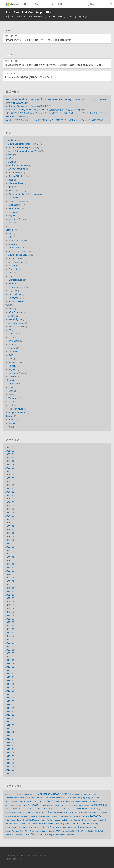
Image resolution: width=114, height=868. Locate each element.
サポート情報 (55, 4)
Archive (9, 155)
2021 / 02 (10, 622)
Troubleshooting (35, 831)
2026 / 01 (10, 454)
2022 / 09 (10, 571)
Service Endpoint (61, 827)
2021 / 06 (10, 609)
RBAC (68, 824)
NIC (10, 226)
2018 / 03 (10, 701)
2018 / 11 (10, 677)
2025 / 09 (10, 464)
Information (14, 352)
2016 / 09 (10, 753)
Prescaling (9, 824)
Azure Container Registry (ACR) (24, 147)
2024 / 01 (10, 523)
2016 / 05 (10, 763)
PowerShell (102, 820)
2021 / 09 (10, 598)
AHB (11, 309)
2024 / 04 (10, 512)
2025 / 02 (10, 482)
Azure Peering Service (19, 255)
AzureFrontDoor (16, 262)
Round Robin (22, 827)
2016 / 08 (10, 756)
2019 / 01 (10, 670)
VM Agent (65, 831)
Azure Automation (17, 169)
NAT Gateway (64, 816)
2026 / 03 (10, 447)
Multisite (12, 223)
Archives (39, 4)
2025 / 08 (10, 468)
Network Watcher (47, 820)
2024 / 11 (10, 492)
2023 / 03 (10, 554)
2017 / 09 (10, 722)
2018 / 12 (10, 674)
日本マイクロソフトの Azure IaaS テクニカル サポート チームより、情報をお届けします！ (48, 17)
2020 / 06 (10, 646)
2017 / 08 (10, 725)
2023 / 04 (10, 550)
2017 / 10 (10, 718)
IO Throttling (14, 198)
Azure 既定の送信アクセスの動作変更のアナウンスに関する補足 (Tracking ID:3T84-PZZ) (53, 65)
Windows (13, 398)
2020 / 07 (10, 643)
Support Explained (17, 412)
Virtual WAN (99, 831)
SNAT (36, 827)
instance (63, 835)
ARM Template (15, 312)
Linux (11, 359)
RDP (73, 824)
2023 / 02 (10, 557)
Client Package (16, 183)
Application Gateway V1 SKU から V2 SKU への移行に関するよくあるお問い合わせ (45, 110)
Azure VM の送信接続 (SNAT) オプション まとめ (31, 77)
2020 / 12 (10, 626)
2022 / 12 (10, 564)
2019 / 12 (10, 660)
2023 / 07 (10, 543)
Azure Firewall (15, 248)
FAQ (11, 283)
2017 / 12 (10, 711)
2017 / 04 (10, 739)
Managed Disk (15, 212)
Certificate (13, 269)
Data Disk (13, 334)
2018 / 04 (10, 698)
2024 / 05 (10, 509)
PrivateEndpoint (32, 824)
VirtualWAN (9, 835)
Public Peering (59, 824)
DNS (11, 187)
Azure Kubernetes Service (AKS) (24, 151)
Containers (11, 140)
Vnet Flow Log (20, 835)
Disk (10, 337)
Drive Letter (14, 341)
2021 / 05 (10, 612)
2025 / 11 (10, 458)
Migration (13, 216)
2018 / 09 (10, 684)
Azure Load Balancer (18, 251)
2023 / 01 (10, 561)
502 (10, 237)
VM (7, 305)
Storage (9, 416)
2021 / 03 (10, 619)
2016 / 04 (10, 766)
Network (9, 230)
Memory (12, 366)
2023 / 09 (10, 537)
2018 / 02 (10, 705)
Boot (11, 180)
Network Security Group (13, 820)
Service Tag (72, 827)
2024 (9, 30)
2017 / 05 (10, 735)
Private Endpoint (19, 824)
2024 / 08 (10, 502)
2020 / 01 (10, 657)
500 (10, 233)
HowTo (12, 348)
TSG (22, 831)
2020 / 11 (10, 629)
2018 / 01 (10, 708)
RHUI (84, 824)
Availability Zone (16, 323)
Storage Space (91, 827)
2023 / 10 (10, 533)
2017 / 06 (10, 732)
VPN (77, 831)
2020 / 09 (10, 636)
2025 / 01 (10, 485)
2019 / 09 (10, 663)
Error (11, 276)
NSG (76, 816)
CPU (11, 330)
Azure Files (95, 798)
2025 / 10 (10, 461)
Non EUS (64, 820)
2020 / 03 (10, 653)
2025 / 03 (10, 478)
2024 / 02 (10, 519)
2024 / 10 (10, 495)
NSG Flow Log (84, 817)
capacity (56, 835)
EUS (11, 344)
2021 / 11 (10, 591)
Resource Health (11, 827)
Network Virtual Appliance (31, 820)
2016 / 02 (10, 773)
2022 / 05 (10, 578)
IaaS (11, 405)
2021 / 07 (10, 605)
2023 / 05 (10, 547)
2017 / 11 (10, 715)
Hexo (19, 859)
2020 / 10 (10, 632)
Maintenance (14, 298)
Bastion (12, 266)
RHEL (78, 824)
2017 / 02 (10, 742)
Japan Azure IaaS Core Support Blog (29, 13)
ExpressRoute (15, 191)
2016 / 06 (10, 760)
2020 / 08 (10, 639)
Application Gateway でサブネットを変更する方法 (29, 106)
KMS (11, 355)
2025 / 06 (10, 475)
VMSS (72, 831)
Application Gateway (18, 165)
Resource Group (93, 824)
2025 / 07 (10, 471)
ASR (11, 162)
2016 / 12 (10, 746)
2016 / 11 (10, 749)
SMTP (30, 827)
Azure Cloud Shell (37, 798)
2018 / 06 (10, 691)
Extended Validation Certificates (24, 194)
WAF (28, 835)
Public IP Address (46, 824)
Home (27, 4)
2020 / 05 (10, 650)
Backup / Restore (17, 176)
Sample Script (49, 827)
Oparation (78, 820)
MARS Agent (14, 208)
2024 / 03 (10, 516)
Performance (92, 820)
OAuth (71, 820)
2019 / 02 (10, 667)
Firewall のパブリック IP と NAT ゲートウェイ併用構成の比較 (38, 40)
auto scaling (48, 835)
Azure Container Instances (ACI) (24, 144)
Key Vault (13, 291)
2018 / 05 (10, 694)
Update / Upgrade (49, 831)
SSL (41, 827)
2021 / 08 (10, 602)
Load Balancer (15, 205)
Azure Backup (15, 172)
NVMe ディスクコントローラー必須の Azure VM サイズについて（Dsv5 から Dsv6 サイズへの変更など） (55, 120)
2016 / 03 (10, 770)
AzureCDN (14, 258)
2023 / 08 (10, 540)
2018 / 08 (10, 687)
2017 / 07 (10, 729)
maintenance (71, 835)
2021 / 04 (10, 615)
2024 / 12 (10, 488)
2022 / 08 (10, 574)
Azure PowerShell (17, 327)
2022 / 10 (10, 567)
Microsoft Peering (17, 301)
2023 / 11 (10, 530)
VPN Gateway (86, 831)
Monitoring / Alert (16, 219)
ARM (11, 158)
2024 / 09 (10, 499)
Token (27, 831)
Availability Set (15, 319)
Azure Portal (14, 384)
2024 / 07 (10, 506)
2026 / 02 (10, 451)
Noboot (57, 820)
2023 (9, 55)
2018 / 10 (10, 681)
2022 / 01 (10, 585)
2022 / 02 (10, 581)
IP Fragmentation (17, 201)
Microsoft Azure (16, 409)
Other (8, 402)
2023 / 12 (10, 526)
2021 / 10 (10, 595)
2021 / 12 (10, 588)
